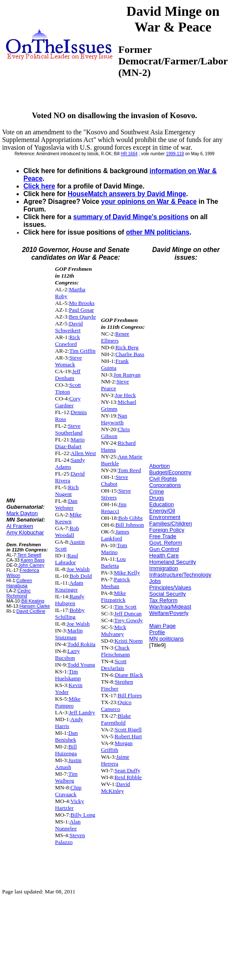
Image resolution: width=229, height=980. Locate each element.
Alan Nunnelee (68, 825)
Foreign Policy (167, 530)
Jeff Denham (68, 375)
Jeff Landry (82, 712)
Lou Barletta (113, 562)
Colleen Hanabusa (19, 583)
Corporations (165, 485)
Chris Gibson (115, 433)
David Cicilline (31, 611)
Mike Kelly (127, 573)
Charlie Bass (130, 354)
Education (162, 504)
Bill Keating (33, 601)
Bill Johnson (130, 525)
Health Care (164, 555)
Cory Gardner (68, 402)
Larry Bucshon (67, 654)
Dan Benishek (66, 736)
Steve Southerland (69, 429)
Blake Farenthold (116, 719)
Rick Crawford (67, 341)
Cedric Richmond (19, 593)
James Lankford (115, 535)
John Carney (31, 565)
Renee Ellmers (115, 337)
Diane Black (129, 675)
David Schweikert (69, 327)
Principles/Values (170, 587)
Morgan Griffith (117, 747)
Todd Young (81, 665)
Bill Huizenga (66, 750)
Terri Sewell (29, 555)
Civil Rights (163, 479)
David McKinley (115, 787)
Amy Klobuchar (25, 532)
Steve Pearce (115, 385)
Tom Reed (129, 470)
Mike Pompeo (68, 702)
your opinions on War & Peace (149, 202)
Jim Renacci (114, 508)
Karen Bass (33, 560)
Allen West (83, 453)
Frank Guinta (115, 364)
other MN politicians (158, 232)
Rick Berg (127, 347)
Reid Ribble (128, 777)
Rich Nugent (67, 491)
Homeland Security (173, 562)
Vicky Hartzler (69, 805)
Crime (157, 491)
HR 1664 (129, 154)
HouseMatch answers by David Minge (127, 194)
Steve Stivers (116, 494)
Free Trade (163, 536)
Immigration (164, 568)
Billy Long (83, 815)
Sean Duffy (127, 770)
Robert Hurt (128, 736)
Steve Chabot (114, 480)
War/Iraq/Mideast (170, 607)
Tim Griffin (83, 351)
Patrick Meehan (115, 583)
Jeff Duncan (128, 613)
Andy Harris (69, 723)
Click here (39, 186)
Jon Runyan (127, 375)
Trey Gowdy (128, 620)
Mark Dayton (22, 513)
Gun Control (164, 549)
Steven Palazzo (70, 839)
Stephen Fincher (117, 685)
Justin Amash (68, 764)
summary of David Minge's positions (131, 217)
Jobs (155, 581)
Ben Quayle (82, 317)
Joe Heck (125, 395)
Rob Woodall (67, 532)
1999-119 (175, 154)
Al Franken (20, 526)
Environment (165, 517)
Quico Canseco (116, 706)
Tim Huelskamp (68, 675)
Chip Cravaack (68, 791)
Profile (157, 632)
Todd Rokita (81, 644)
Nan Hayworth (114, 419)
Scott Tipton (68, 388)
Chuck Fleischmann (115, 651)
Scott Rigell (128, 729)
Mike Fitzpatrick (113, 596)
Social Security (168, 594)
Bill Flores (130, 695)
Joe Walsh (78, 569)
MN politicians (167, 639)
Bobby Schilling (70, 613)
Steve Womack (68, 361)
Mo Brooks (82, 303)
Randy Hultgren (70, 600)
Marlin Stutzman (69, 634)
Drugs (157, 498)
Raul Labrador (66, 559)
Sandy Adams (70, 463)
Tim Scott (125, 607)
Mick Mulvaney (113, 631)
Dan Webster (66, 504)
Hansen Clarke (35, 606)
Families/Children (171, 523)
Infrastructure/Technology (180, 575)
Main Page (163, 626)
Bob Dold (80, 576)
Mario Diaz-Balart (70, 443)
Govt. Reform (166, 543)
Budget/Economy (170, 472)
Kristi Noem (129, 641)
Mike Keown (68, 518)
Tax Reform (163, 600)
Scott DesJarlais (114, 665)
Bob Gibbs (130, 518)
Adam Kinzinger (69, 586)
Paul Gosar (82, 310)
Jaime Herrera (115, 760)
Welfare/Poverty (169, 613)
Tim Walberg (66, 777)
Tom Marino (114, 549)
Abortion (160, 466)
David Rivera (70, 477)
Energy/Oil (162, 511)
